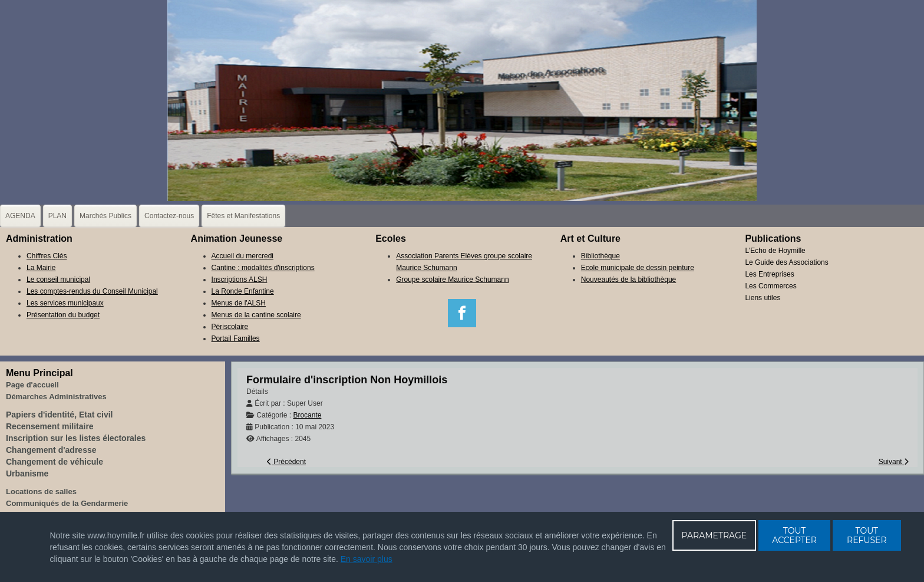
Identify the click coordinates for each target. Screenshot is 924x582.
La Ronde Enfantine (243, 291)
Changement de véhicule (55, 462)
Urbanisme (27, 474)
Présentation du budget (63, 315)
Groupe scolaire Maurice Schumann (452, 280)
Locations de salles (41, 491)
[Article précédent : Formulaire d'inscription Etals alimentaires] (286, 462)
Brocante (307, 415)
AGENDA (20, 216)
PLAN (57, 216)
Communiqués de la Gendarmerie (67, 503)
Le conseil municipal (58, 280)
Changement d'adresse (51, 450)
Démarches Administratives (56, 397)
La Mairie (41, 268)
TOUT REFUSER (867, 535)
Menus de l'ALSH (239, 303)
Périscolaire (230, 327)
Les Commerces (770, 286)
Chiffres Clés (47, 256)
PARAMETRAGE (715, 535)
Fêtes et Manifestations (243, 216)
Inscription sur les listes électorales (76, 438)
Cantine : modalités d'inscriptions (263, 268)
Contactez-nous (169, 216)
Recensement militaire (50, 426)
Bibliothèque (600, 256)
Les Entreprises (769, 274)
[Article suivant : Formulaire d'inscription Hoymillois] (894, 462)
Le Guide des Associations (786, 262)
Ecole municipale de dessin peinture (638, 268)
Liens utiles (763, 298)
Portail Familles (236, 338)
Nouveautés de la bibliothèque (628, 280)
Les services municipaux (65, 303)
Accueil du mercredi (242, 256)
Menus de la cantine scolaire (256, 315)
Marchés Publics (105, 216)
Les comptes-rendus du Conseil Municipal (92, 291)
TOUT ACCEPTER (794, 535)
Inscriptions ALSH (240, 280)
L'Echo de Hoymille (775, 251)
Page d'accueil (32, 385)
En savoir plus (367, 559)
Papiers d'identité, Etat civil (60, 415)
